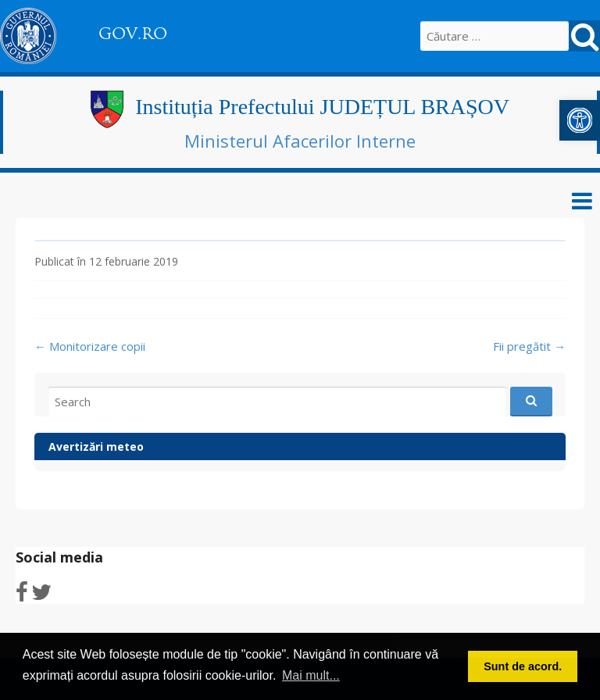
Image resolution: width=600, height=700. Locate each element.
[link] (580, 120)
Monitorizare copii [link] (90, 346)
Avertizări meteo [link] (96, 446)
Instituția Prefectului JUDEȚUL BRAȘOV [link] (322, 107)
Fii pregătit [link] (529, 346)
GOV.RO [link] (133, 34)
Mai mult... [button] (311, 675)
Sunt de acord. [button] (523, 666)
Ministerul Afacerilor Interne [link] (300, 141)
